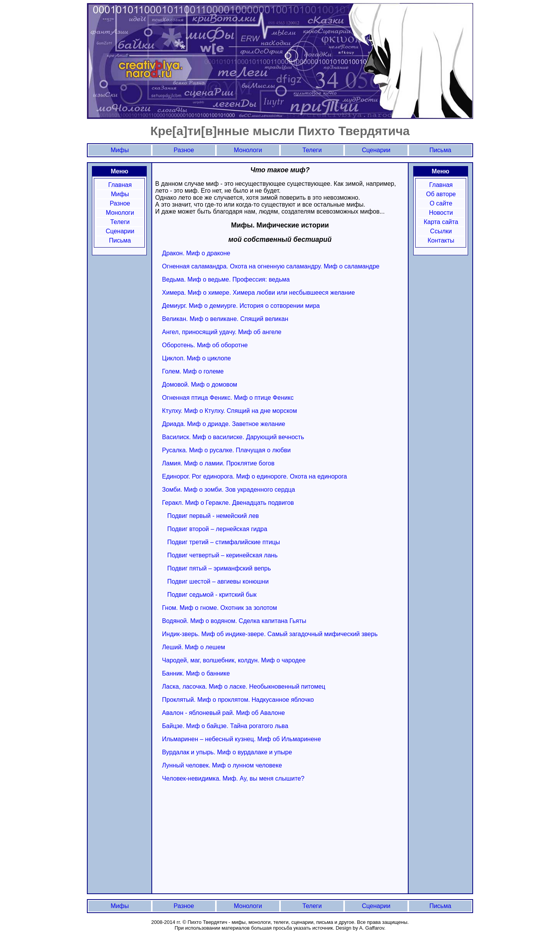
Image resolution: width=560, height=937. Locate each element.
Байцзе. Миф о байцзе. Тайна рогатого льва (225, 726)
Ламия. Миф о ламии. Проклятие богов (218, 463)
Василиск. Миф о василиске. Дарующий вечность (233, 437)
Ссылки (441, 231)
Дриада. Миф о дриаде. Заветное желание (224, 424)
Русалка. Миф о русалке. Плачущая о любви (227, 450)
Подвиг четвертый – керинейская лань (222, 555)
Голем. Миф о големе (193, 371)
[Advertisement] (220, 836)
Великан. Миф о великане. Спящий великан (225, 319)
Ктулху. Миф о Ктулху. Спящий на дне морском (230, 411)
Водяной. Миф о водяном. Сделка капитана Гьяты (234, 621)
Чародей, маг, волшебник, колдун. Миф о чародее (234, 660)
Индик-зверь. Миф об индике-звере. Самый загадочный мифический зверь (270, 634)
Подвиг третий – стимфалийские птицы (224, 542)
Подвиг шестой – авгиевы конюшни (218, 581)
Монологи (120, 213)
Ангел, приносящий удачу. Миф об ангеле (222, 332)
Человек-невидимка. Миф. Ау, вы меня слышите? (233, 778)
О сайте (441, 203)
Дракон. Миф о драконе (196, 253)
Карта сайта (441, 222)
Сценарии (120, 231)
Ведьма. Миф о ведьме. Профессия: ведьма (226, 279)
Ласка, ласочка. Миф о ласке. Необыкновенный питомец (244, 687)
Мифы (120, 194)
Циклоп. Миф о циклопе (197, 358)
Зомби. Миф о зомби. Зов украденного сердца (229, 490)
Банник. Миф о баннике (196, 673)
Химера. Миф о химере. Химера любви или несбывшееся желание (259, 293)
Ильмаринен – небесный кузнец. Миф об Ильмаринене (242, 739)
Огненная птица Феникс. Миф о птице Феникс (228, 398)
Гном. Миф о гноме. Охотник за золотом (220, 608)
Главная (120, 185)
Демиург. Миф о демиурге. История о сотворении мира (241, 306)
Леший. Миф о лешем (194, 647)
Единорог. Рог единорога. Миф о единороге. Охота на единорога (255, 476)
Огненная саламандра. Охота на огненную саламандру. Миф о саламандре (271, 266)
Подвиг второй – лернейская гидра (217, 529)
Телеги (120, 222)
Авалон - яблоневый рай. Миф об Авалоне (224, 713)
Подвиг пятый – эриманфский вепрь (219, 568)
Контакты (441, 240)
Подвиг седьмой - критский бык (212, 595)
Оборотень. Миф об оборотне (205, 345)
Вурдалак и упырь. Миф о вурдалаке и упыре (227, 752)
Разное (120, 203)
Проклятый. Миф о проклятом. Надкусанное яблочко (238, 700)
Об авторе (441, 194)
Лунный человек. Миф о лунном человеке (222, 765)
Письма (120, 240)
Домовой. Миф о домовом (200, 384)
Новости (441, 213)
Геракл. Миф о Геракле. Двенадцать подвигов (228, 503)
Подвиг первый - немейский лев (213, 516)
